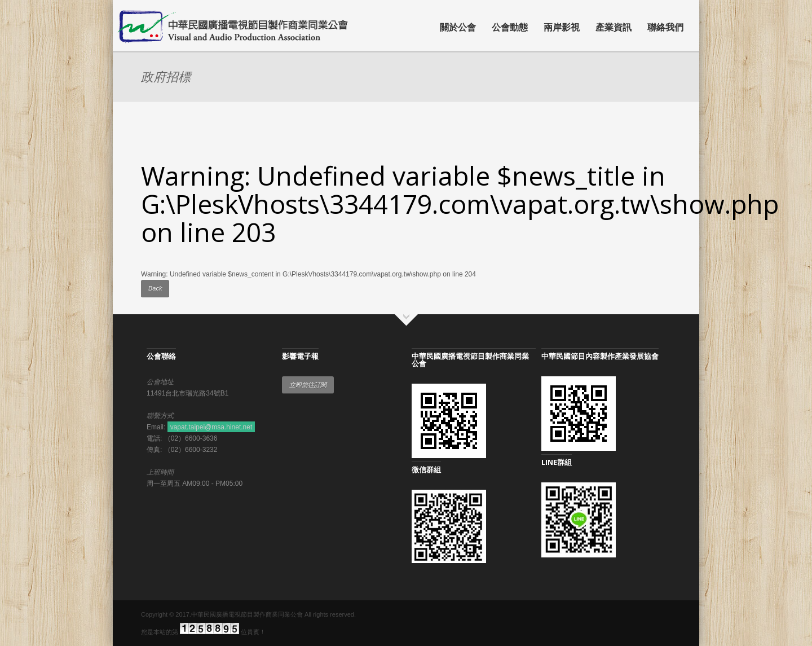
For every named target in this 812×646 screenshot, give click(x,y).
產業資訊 (614, 27)
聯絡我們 (665, 27)
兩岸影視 (562, 27)
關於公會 (458, 27)
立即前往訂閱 (308, 385)
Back (155, 288)
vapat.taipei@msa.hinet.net (211, 427)
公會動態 (510, 27)
